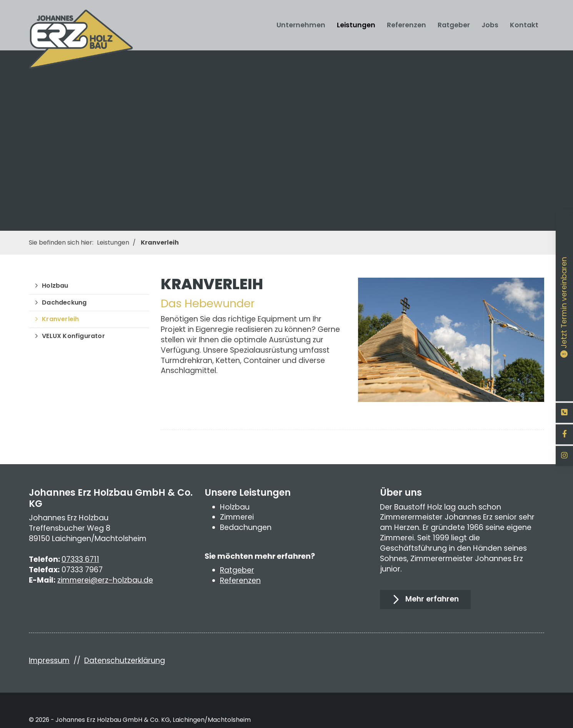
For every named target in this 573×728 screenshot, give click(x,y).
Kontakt (524, 25)
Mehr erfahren (432, 599)
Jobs (490, 25)
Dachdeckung (64, 302)
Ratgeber (454, 25)
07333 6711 (80, 559)
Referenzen (406, 25)
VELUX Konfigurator (73, 336)
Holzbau (55, 286)
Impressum (49, 661)
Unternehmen (301, 25)
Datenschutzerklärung (125, 661)
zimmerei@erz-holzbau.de (105, 580)
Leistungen (356, 25)
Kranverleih (160, 242)
